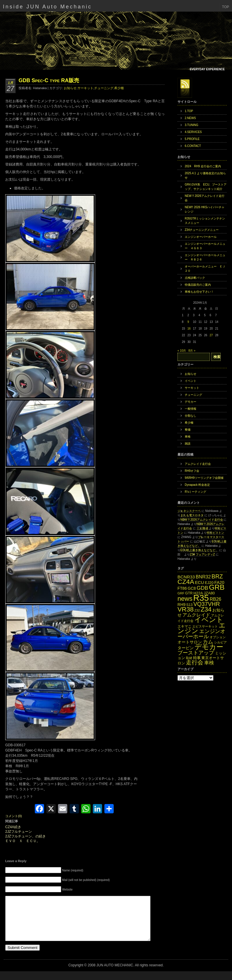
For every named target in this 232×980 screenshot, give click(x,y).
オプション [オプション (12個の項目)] (218, 637)
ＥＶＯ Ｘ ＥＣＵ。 (23, 841)
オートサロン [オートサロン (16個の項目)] (190, 642)
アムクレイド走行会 (198, 464)
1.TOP (189, 111)
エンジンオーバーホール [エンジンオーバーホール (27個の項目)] (201, 634)
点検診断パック (195, 278)
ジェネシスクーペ (189, 511)
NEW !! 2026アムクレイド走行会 (205, 198)
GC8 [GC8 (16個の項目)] (192, 588)
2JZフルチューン (19, 832)
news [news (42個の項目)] (185, 599)
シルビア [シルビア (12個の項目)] (220, 642)
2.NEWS (190, 118)
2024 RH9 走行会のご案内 (203, 166)
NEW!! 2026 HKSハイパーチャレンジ (205, 209)
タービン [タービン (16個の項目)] (186, 648)
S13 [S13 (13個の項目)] (189, 605)
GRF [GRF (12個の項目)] (181, 593)
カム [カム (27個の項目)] (208, 642)
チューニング (104, 88)
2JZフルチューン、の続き (26, 836)
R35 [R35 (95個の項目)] (201, 598)
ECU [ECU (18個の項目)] (199, 582)
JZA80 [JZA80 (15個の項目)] (209, 593)
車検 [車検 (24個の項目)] (209, 663)
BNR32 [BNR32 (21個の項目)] (203, 577)
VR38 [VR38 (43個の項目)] (186, 609)
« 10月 (182, 351)
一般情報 (191, 409)
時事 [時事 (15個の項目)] (197, 658)
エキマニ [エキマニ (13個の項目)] (184, 626)
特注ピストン (215, 533)
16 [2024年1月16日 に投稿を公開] (189, 329)
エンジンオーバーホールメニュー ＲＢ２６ (205, 257)
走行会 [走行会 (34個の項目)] (195, 662)
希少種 (119, 88)
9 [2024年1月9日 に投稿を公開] (188, 322)
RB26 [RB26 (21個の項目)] (215, 599)
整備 (188, 430)
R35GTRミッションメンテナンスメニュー (205, 221)
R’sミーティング (195, 492)
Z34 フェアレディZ (202, 554)
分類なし (191, 416)
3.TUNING (192, 125)
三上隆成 (202, 528)
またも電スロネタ (192, 515)
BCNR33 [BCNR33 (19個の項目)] (186, 577)
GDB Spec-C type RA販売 (49, 80)
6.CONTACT (193, 146)
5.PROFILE (192, 139)
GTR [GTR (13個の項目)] (189, 593)
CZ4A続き (13, 827)
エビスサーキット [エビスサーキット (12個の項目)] (205, 626)
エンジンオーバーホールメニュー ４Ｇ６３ (205, 246)
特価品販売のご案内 (198, 285)
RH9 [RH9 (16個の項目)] (182, 605)
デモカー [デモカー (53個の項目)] (209, 647)
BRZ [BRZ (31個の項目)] (217, 576)
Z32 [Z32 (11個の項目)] (197, 610)
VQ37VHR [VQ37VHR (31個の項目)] (207, 604)
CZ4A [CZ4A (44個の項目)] (186, 582)
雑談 (188, 444)
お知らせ (70, 88)
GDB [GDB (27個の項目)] (202, 588)
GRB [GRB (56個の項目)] (217, 587)
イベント (191, 381)
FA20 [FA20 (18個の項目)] (219, 582)
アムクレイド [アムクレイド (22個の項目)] (196, 615)
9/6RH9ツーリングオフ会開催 (204, 478)
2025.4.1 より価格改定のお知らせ (205, 175)
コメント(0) (13, 816)
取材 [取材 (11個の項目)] (189, 658)
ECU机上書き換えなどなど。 (199, 550)
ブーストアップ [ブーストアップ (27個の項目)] (196, 653)
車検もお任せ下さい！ (199, 292)
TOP (226, 7)
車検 (188, 437)
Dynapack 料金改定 (197, 485)
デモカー (191, 402)
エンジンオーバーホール (201, 237)
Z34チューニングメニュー (202, 230)
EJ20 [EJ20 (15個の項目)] (209, 583)
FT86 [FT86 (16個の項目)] (182, 588)
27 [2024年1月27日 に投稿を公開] (211, 335)
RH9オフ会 (192, 471)
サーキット (85, 88)
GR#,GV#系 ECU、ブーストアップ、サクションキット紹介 (206, 187)
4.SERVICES (193, 132)
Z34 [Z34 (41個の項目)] (206, 609)
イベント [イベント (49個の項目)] (209, 620)
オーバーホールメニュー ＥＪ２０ (205, 269)
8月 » (192, 351)
